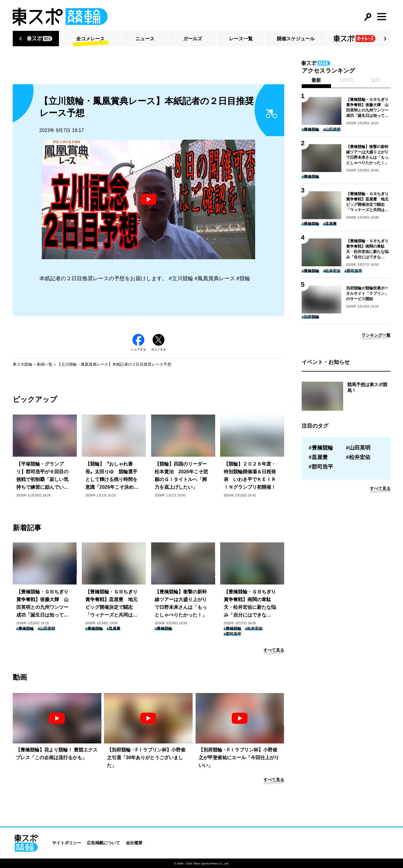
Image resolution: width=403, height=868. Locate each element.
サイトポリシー (67, 843)
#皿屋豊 (113, 629)
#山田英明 (46, 629)
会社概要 (134, 843)
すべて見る (274, 650)
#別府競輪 (310, 317)
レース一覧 (241, 39)
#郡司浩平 (232, 634)
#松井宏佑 (254, 629)
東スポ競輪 (23, 364)
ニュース (145, 39)
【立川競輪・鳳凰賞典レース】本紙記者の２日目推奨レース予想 (114, 364)
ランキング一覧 (376, 335)
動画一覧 (45, 364)
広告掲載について (103, 843)
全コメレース (90, 39)
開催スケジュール (296, 39)
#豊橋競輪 (25, 629)
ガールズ (193, 39)
